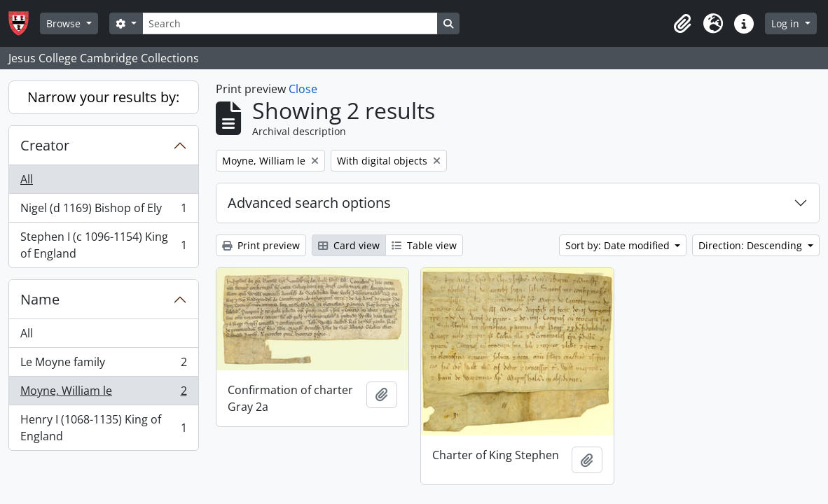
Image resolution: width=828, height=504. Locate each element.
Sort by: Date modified (619, 245)
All (27, 179)
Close (303, 89)
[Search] (290, 23)
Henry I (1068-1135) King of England (103, 428)
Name (40, 299)
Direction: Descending (752, 245)
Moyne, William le (103, 394)
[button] (682, 24)
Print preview (261, 245)
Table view (424, 245)
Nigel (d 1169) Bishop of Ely (103, 211)
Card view (349, 245)
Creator (45, 145)
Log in (787, 23)
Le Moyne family (103, 365)
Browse (65, 23)
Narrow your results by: (103, 97)
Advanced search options (309, 203)
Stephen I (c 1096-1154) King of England (103, 245)
